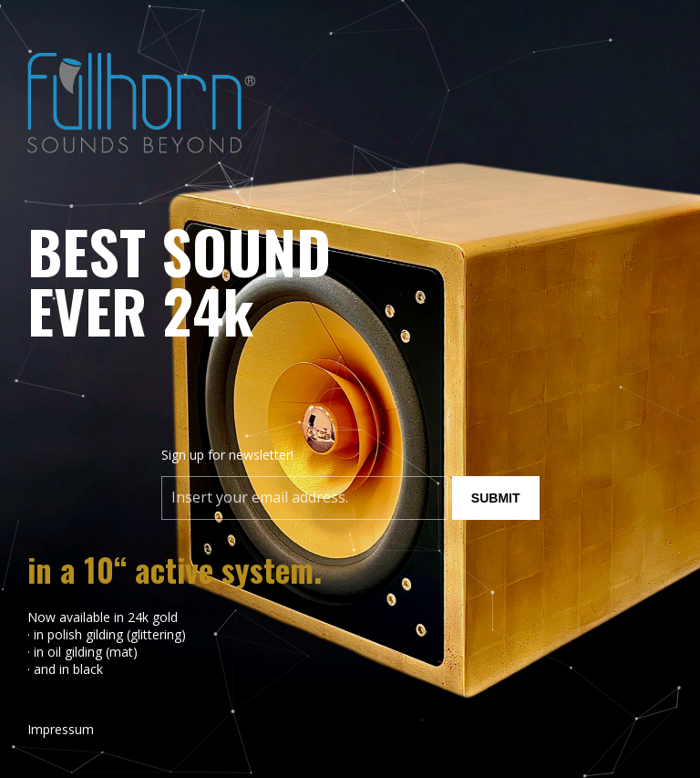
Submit (496, 498)
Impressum (61, 729)
